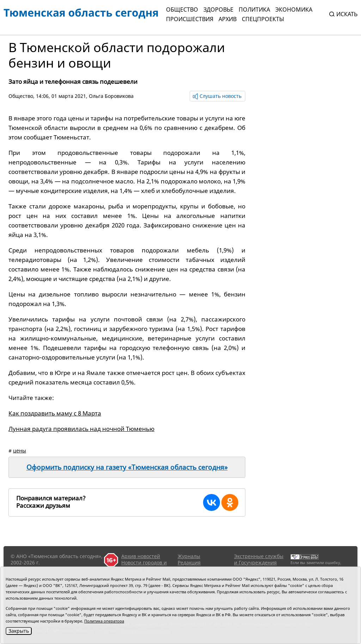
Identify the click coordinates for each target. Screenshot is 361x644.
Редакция (189, 562)
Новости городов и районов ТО (144, 566)
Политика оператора (104, 621)
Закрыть (19, 631)
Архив (228, 19)
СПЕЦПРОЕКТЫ (263, 19)
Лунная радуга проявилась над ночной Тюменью (81, 429)
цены (20, 451)
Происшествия (190, 19)
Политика (254, 10)
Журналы (189, 556)
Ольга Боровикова (111, 96)
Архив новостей (141, 556)
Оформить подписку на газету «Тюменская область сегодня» (127, 467)
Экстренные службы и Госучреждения (259, 559)
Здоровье (218, 10)
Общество (182, 10)
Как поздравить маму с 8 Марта (55, 413)
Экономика (294, 10)
